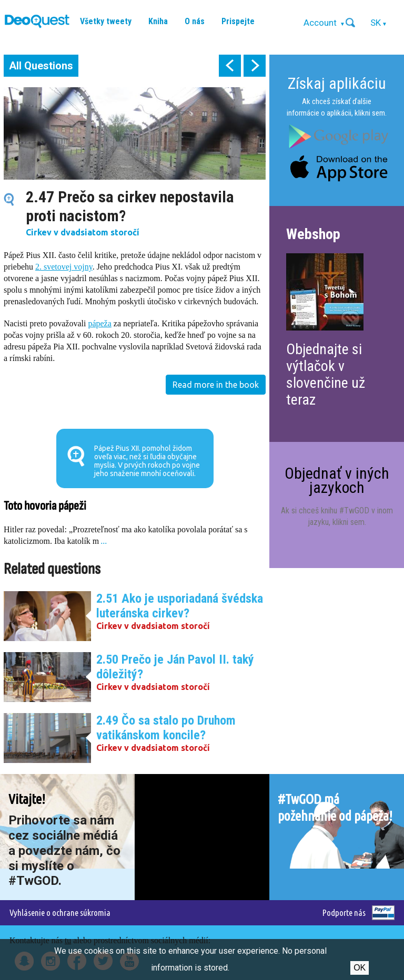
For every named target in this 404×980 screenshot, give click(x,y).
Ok (360, 968)
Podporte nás (344, 912)
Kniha (158, 21)
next (255, 66)
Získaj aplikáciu (337, 83)
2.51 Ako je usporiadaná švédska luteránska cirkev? (180, 606)
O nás (195, 21)
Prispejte (238, 21)
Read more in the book (216, 385)
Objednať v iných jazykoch (337, 480)
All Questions (41, 66)
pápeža (99, 323)
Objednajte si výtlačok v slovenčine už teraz (326, 374)
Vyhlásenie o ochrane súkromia (60, 912)
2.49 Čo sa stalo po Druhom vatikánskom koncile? (166, 728)
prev (230, 66)
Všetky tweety (106, 21)
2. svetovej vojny (64, 267)
